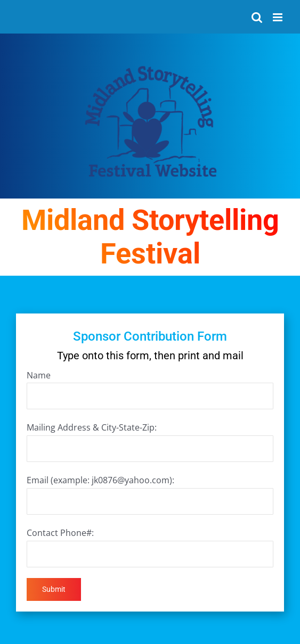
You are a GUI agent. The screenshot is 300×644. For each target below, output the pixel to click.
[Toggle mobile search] (257, 17)
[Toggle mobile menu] (278, 17)
